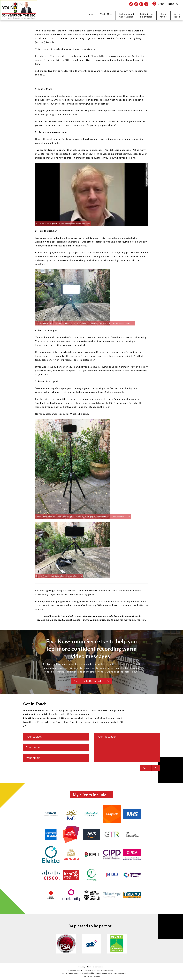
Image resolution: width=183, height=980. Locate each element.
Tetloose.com (95, 976)
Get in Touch (177, 15)
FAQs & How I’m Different (147, 15)
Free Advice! (164, 15)
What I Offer (106, 14)
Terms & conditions (96, 967)
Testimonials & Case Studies (126, 15)
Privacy (82, 967)
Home (91, 14)
